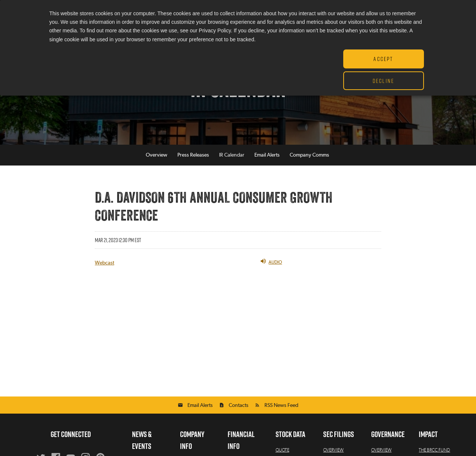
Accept (383, 59)
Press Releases (193, 155)
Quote (282, 450)
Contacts (239, 405)
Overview (157, 155)
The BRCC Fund (434, 450)
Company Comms (309, 155)
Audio (271, 261)
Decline (383, 81)
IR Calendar (232, 155)
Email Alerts (267, 155)
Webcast (104, 263)
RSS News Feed (281, 405)
